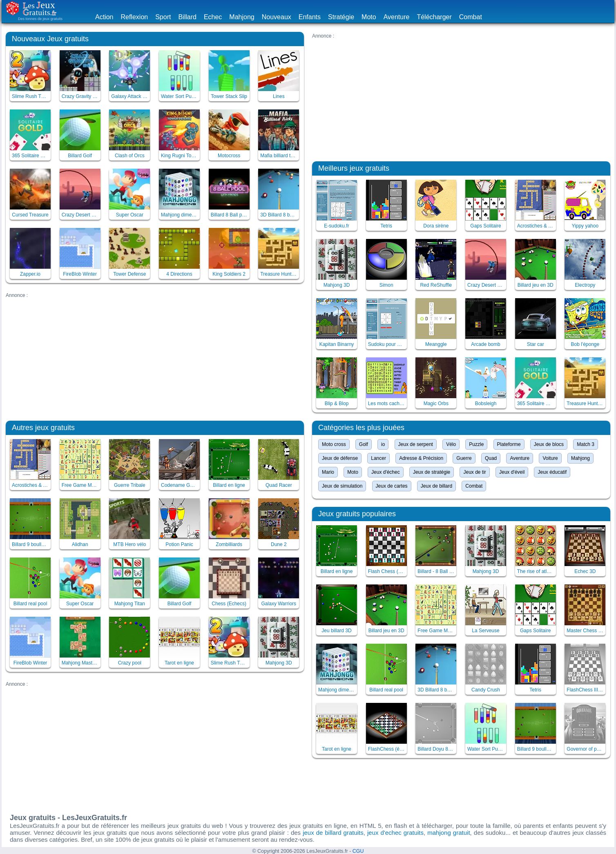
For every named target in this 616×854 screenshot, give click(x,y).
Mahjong (242, 17)
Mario (328, 472)
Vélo (451, 444)
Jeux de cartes (392, 486)
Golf (364, 444)
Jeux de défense (340, 458)
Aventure (397, 17)
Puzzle (476, 444)
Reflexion (134, 17)
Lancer (378, 458)
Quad (491, 458)
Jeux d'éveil (512, 472)
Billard (187, 17)
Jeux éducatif (552, 472)
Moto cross (334, 444)
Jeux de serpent (416, 444)
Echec (213, 17)
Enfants (310, 17)
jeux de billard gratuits (333, 833)
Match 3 (586, 444)
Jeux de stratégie (432, 472)
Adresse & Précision (421, 458)
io (383, 444)
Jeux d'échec (386, 472)
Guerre (464, 458)
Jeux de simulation (342, 486)
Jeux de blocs (549, 444)
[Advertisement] (155, 355)
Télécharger (434, 17)
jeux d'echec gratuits (395, 833)
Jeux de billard (436, 486)
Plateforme (509, 444)
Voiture (550, 458)
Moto (369, 17)
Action (104, 17)
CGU (358, 851)
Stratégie (341, 17)
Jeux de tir (474, 472)
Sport (163, 17)
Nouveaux (277, 17)
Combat (471, 17)
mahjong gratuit (449, 833)
